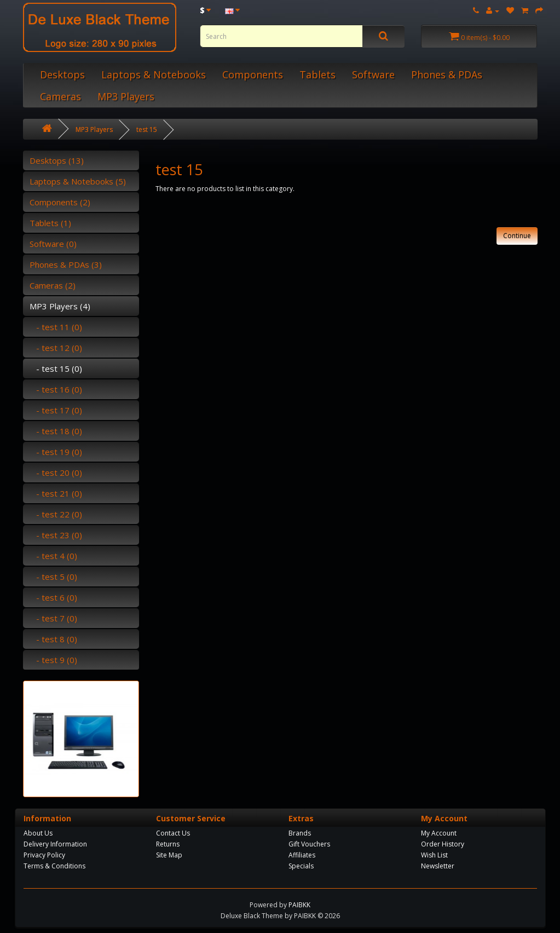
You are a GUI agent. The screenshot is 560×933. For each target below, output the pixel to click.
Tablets (317, 74)
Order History (443, 844)
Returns (168, 844)
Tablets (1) (50, 223)
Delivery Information (55, 844)
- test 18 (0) (56, 431)
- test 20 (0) (56, 473)
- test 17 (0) (56, 410)
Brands (300, 833)
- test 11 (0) (56, 327)
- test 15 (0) (56, 368)
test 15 (147, 129)
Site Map (169, 855)
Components (253, 74)
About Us (38, 833)
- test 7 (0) (53, 618)
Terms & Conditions (54, 866)
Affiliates (302, 855)
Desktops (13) (57, 160)
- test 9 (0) (53, 660)
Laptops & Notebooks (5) (78, 181)
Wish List (434, 855)
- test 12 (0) (56, 348)
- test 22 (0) (56, 514)
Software (373, 74)
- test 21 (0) (56, 493)
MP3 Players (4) (60, 306)
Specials (301, 866)
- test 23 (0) (56, 535)
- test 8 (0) (53, 639)
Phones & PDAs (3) (66, 264)
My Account (439, 833)
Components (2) (60, 202)
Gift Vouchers (309, 844)
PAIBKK (299, 905)
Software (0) (53, 244)
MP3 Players (126, 96)
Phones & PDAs (447, 74)
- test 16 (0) (56, 389)
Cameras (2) (53, 285)
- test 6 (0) (53, 597)
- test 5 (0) (53, 577)
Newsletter (438, 866)
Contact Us (173, 833)
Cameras (60, 96)
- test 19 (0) (56, 452)
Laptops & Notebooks (154, 74)
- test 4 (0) (53, 556)
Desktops (62, 74)
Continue (517, 236)
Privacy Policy (44, 855)
